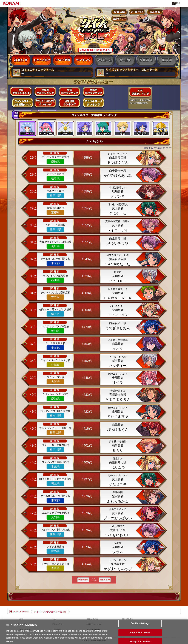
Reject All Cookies (140, 636)
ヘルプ (21, 619)
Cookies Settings (140, 627)
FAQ (54, 619)
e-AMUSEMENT (21, 612)
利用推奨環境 (127, 619)
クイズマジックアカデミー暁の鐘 (50, 612)
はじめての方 (93, 619)
